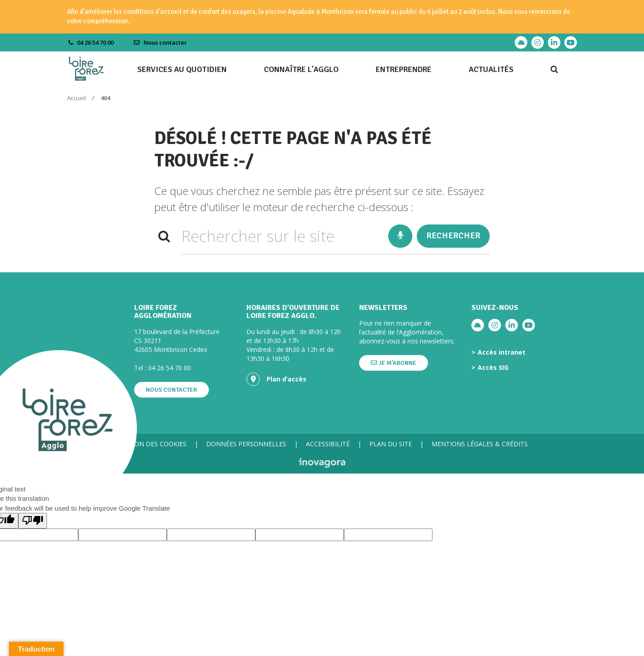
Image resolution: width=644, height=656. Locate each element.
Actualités (491, 69)
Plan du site (391, 444)
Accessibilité (328, 444)
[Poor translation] (33, 521)
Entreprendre (404, 69)
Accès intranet (502, 352)
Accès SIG (493, 368)
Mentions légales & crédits (480, 444)
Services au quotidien (182, 69)
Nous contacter (160, 42)
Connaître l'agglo (301, 69)
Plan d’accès (276, 379)
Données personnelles (246, 444)
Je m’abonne (394, 363)
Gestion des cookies (152, 444)
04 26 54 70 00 (169, 368)
